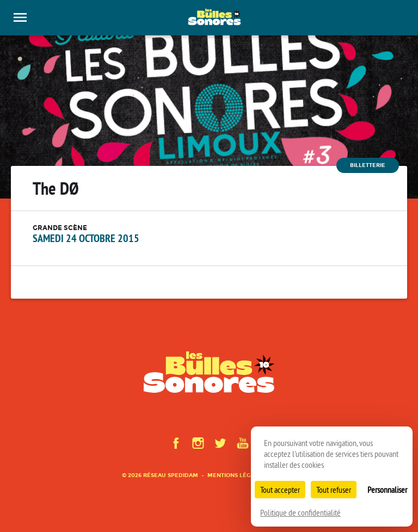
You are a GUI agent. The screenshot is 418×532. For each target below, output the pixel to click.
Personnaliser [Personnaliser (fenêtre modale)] (387, 490)
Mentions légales (236, 475)
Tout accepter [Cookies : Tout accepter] (280, 490)
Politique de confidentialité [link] (300, 512)
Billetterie (368, 165)
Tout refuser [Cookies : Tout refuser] (334, 490)
